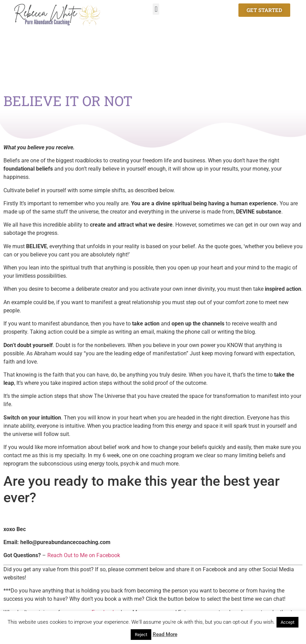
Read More (165, 634)
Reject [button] (141, 635)
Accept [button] (287, 622)
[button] (156, 9)
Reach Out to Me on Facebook (84, 555)
